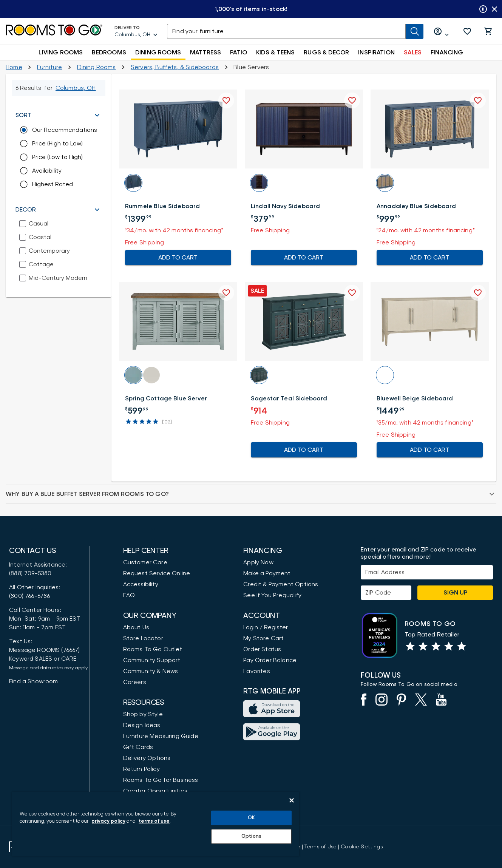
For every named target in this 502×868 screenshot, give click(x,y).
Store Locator (143, 638)
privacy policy (108, 821)
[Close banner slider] (494, 9)
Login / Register (266, 627)
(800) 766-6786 (29, 596)
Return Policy (141, 769)
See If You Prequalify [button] (272, 595)
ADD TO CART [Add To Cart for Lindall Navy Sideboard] (304, 258)
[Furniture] (50, 67)
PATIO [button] (239, 53)
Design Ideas (142, 725)
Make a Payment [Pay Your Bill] (267, 573)
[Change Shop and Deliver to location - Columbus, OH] (76, 88)
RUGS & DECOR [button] (326, 53)
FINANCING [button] (447, 53)
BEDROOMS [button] (109, 53)
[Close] (292, 800)
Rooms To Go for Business (161, 780)
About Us (136, 627)
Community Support (152, 660)
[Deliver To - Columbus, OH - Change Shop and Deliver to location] (136, 31)
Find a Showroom (34, 681)
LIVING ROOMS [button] (61, 53)
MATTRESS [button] (205, 53)
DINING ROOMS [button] (158, 53)
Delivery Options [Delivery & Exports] (147, 758)
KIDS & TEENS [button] (275, 53)
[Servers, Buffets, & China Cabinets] (175, 67)
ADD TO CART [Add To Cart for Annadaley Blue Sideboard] (430, 258)
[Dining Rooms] (97, 67)
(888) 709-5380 (30, 573)
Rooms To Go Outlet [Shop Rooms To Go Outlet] (153, 649)
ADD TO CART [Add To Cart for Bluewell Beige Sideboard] (430, 450)
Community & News (151, 671)
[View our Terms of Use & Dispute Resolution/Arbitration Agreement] (321, 847)
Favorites (257, 671)
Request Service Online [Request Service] (157, 573)
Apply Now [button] (258, 562)
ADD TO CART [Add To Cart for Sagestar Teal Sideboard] (304, 450)
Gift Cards (138, 747)
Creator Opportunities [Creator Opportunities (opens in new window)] (155, 791)
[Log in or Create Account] (442, 32)
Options (251, 836)
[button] (467, 31)
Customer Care (145, 562)
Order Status (262, 649)
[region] (156, 824)
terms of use (154, 821)
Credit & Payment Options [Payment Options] (281, 584)
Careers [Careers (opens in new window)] (135, 682)
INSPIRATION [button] (376, 53)
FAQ (129, 595)
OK (251, 818)
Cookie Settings (362, 847)
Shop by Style (143, 714)
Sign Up (455, 593)
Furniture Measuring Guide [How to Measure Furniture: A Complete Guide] (161, 736)
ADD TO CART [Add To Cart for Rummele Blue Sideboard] (178, 258)
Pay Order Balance (270, 660)
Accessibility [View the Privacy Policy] (141, 584)
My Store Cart (263, 638)
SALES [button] (413, 53)
